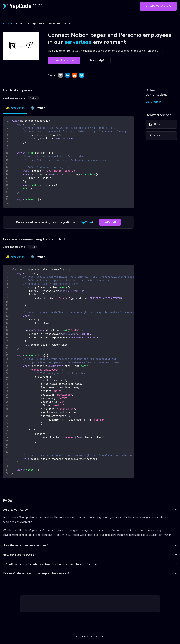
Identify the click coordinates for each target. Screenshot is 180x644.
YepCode (86, 222)
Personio (156, 136)
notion (33, 98)
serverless (78, 42)
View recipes (153, 102)
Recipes (8, 24)
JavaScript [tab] (15, 108)
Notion (155, 124)
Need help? (97, 60)
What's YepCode (158, 6)
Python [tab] (38, 108)
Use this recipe (64, 60)
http (32, 247)
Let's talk (110, 222)
